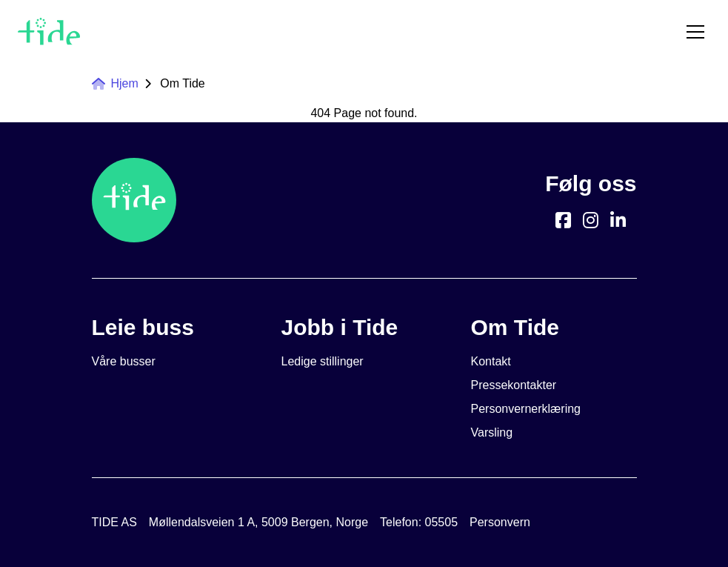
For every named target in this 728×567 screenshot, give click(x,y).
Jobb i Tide (340, 327)
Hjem (115, 83)
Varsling (492, 432)
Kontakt (491, 361)
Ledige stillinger (323, 361)
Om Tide (182, 83)
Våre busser (124, 361)
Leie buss (143, 327)
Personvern (500, 522)
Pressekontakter (514, 385)
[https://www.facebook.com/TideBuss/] (563, 220)
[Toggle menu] (695, 32)
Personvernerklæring (526, 409)
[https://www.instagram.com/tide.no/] (591, 220)
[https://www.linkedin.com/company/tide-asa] (618, 220)
